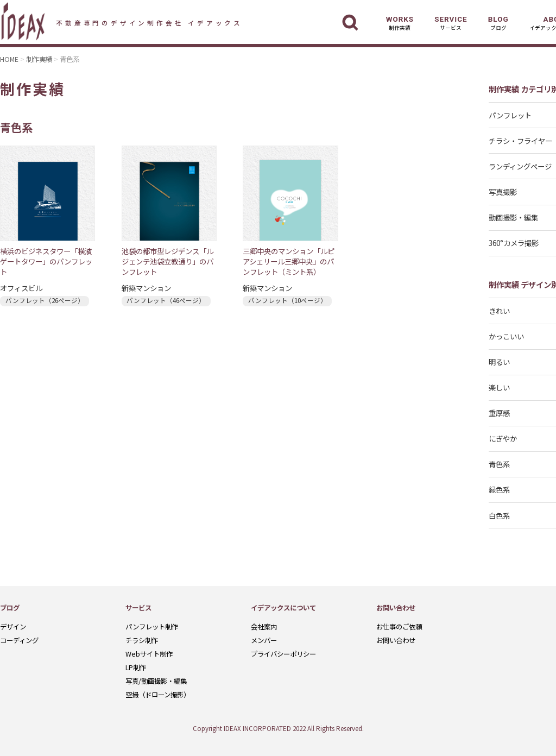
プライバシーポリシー (283, 654)
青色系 (499, 464)
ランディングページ (520, 166)
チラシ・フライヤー (520, 141)
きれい (499, 311)
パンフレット (510, 115)
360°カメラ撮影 (514, 243)
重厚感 (499, 413)
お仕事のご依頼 (399, 627)
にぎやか (503, 438)
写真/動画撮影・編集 (156, 681)
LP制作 (136, 667)
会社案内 (264, 627)
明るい (499, 362)
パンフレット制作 (152, 627)
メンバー (264, 640)
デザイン (13, 627)
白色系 (499, 515)
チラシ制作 (142, 640)
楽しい (499, 387)
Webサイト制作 (149, 654)
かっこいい (506, 336)
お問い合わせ (396, 640)
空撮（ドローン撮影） (158, 695)
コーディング (19, 640)
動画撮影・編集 (513, 217)
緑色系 (499, 489)
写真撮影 (503, 192)
